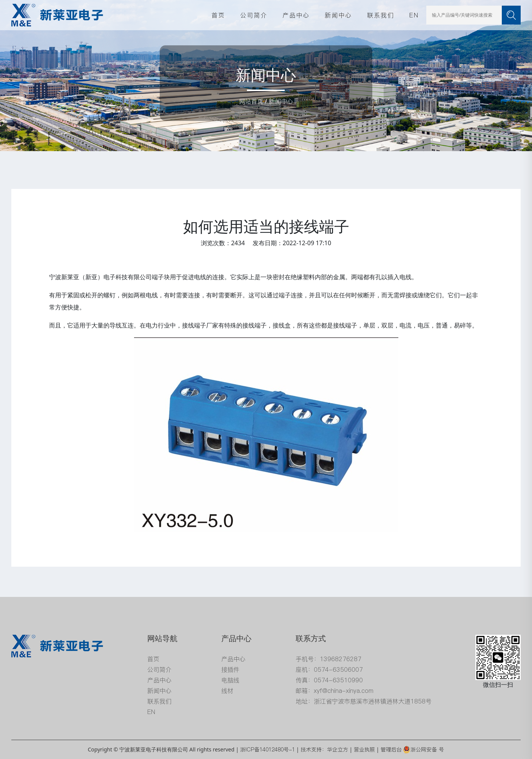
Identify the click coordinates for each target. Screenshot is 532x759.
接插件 (230, 669)
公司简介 (254, 15)
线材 (227, 691)
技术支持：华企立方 (324, 750)
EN (414, 15)
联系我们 (381, 15)
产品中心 (296, 15)
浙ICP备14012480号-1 (268, 750)
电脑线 (230, 680)
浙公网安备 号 (423, 750)
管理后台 (391, 750)
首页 (218, 15)
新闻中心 (338, 15)
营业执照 (364, 750)
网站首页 (251, 101)
